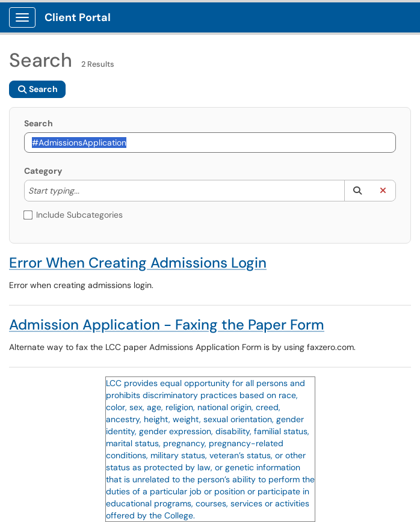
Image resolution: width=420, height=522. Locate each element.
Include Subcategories (73, 215)
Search (39, 123)
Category (43, 171)
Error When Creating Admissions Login (138, 263)
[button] (357, 191)
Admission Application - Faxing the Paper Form (167, 324)
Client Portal (78, 17)
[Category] (85, 191)
